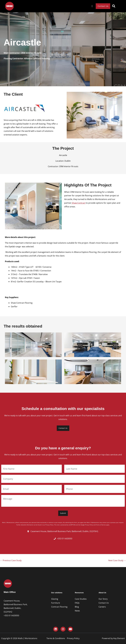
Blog (77, 607)
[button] (92, 6)
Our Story (103, 599)
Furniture (56, 603)
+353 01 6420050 (11, 615)
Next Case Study (117, 560)
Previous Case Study (11, 560)
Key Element (119, 638)
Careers (102, 607)
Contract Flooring (59, 607)
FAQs (77, 603)
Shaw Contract (78, 203)
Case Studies (81, 599)
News (77, 611)
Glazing (55, 599)
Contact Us (104, 603)
